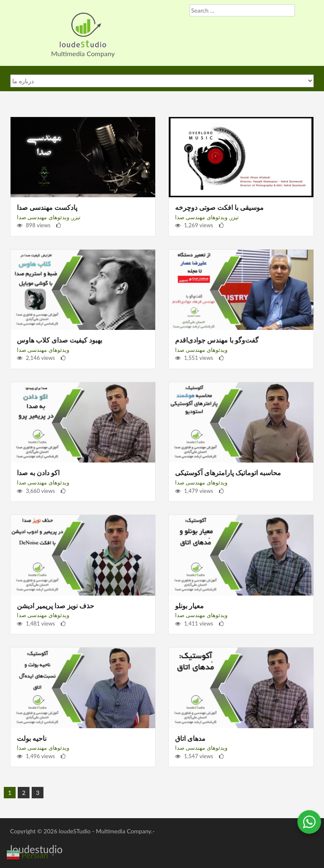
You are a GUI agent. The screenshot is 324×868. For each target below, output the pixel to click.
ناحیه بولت (32, 738)
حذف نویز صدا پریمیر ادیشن (55, 605)
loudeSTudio (74, 831)
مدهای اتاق (190, 738)
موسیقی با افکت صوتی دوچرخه (219, 207)
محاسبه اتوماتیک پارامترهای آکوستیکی (228, 472)
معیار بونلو (189, 605)
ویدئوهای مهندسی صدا (43, 217)
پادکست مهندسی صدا (47, 207)
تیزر (76, 217)
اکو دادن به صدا (38, 472)
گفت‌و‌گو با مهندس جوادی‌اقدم (217, 340)
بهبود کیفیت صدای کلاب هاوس (59, 340)
